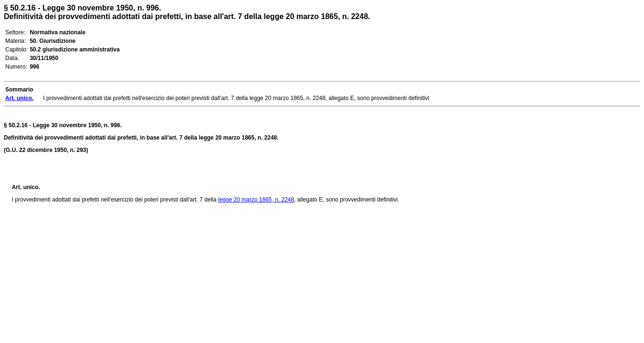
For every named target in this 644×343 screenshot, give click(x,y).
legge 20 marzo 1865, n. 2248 (256, 200)
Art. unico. (26, 187)
